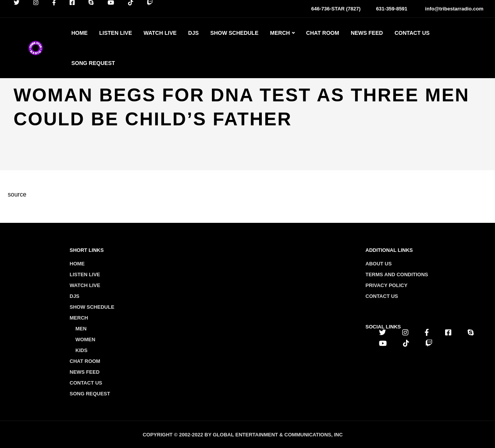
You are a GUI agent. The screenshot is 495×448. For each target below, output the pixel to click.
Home (79, 33)
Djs (194, 33)
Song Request (93, 63)
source (17, 194)
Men (81, 329)
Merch (280, 33)
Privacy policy (387, 285)
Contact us (382, 296)
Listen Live (115, 33)
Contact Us (412, 33)
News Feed (367, 33)
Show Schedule (234, 33)
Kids (81, 350)
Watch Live (160, 33)
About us (379, 264)
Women (85, 339)
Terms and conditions (397, 274)
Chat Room (323, 33)
